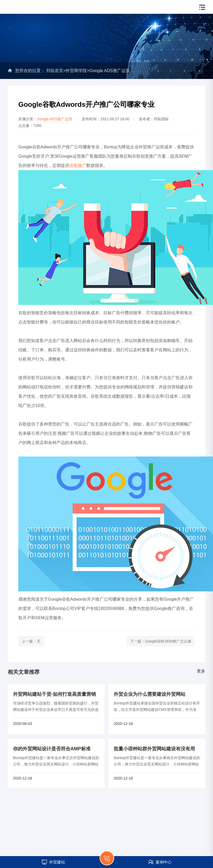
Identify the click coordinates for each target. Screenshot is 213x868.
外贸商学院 (76, 71)
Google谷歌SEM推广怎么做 (168, 641)
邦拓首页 (55, 71)
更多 (201, 671)
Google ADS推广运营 (110, 71)
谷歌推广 (78, 165)
